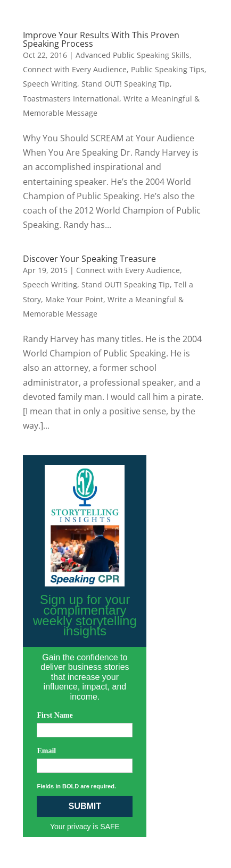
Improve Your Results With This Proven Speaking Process (101, 39)
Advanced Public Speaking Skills (133, 55)
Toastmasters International (71, 99)
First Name (55, 715)
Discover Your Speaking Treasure (89, 259)
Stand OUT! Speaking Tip (126, 84)
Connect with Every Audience (75, 69)
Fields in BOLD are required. (76, 786)
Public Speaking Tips (168, 69)
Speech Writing (50, 84)
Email (46, 751)
